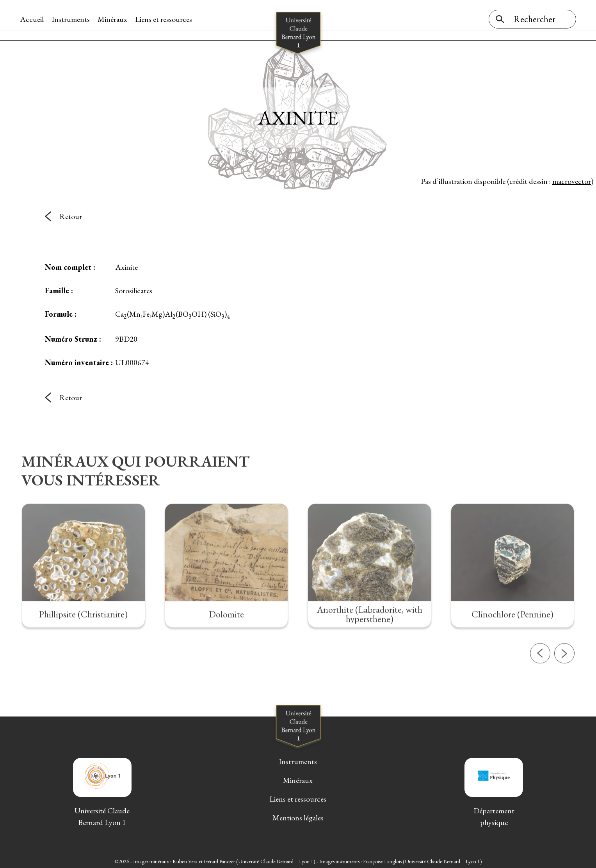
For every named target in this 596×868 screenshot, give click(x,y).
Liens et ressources (165, 19)
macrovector (572, 179)
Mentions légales (298, 816)
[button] (540, 680)
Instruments (72, 19)
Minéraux (114, 19)
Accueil (33, 19)
